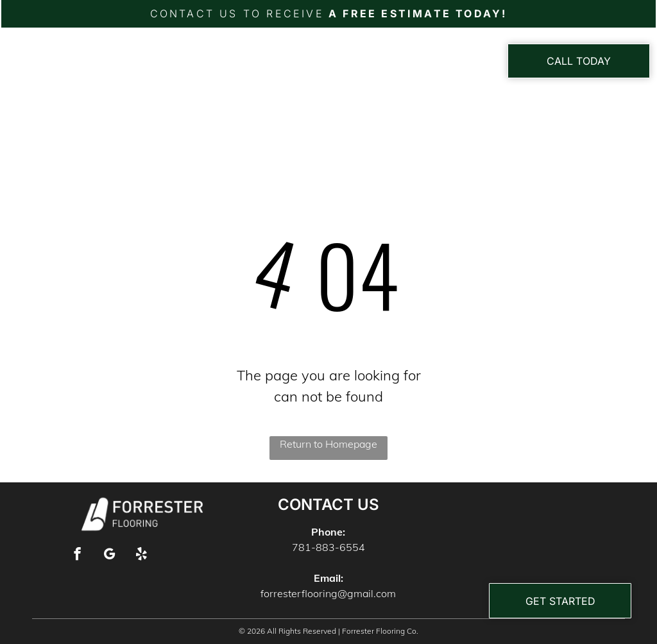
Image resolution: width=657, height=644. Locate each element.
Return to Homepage (328, 444)
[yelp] (141, 555)
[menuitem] (234, 66)
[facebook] (77, 555)
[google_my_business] (109, 555)
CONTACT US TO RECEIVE (237, 13)
